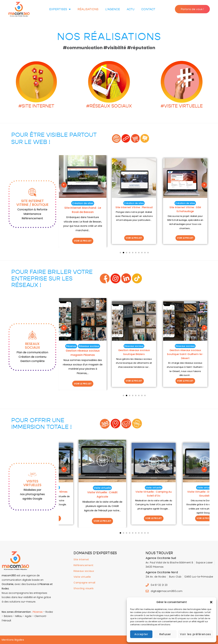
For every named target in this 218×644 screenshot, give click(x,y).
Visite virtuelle (83, 488)
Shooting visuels (84, 588)
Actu (131, 9)
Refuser (165, 634)
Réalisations (88, 9)
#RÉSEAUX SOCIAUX (109, 106)
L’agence (113, 9)
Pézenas (123, 346)
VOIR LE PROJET (83, 241)
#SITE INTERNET (36, 106)
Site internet (81, 559)
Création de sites (83, 203)
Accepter (141, 634)
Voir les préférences (196, 634)
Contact (148, 9)
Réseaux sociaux (83, 346)
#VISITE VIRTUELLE (182, 106)
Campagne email (84, 583)
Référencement (83, 565)
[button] (211, 602)
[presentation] (64, 185)
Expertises (60, 9)
